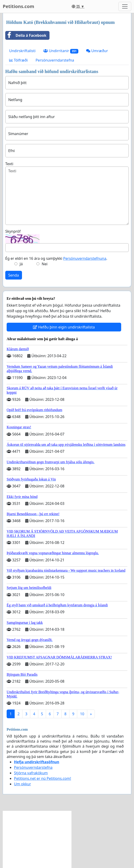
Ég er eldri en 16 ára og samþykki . (56, 258)
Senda (14, 275)
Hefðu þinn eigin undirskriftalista (64, 327)
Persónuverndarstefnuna (85, 258)
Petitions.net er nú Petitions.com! (42, 778)
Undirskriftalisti (22, 51)
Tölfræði (18, 60)
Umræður (97, 51)
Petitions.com (18, 6)
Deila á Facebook (26, 35)
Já (21, 264)
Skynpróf (13, 231)
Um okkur (22, 784)
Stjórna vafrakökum (31, 773)
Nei (45, 264)
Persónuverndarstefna (55, 60)
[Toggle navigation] (125, 6)
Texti (9, 164)
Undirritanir (61, 51)
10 (82, 714)
